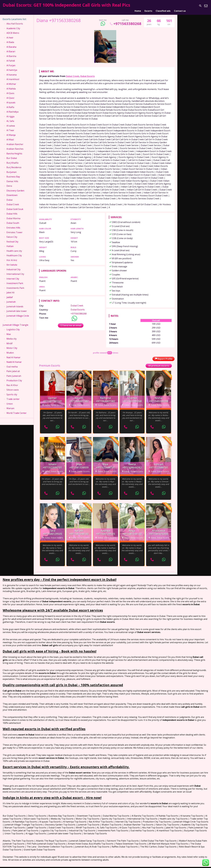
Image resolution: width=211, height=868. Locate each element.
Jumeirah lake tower (17, 308)
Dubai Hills (12, 210)
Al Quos (10, 90)
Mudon (10, 349)
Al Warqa (11, 132)
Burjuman (12, 169)
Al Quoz (10, 95)
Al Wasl (10, 136)
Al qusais (11, 99)
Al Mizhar (11, 81)
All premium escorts (159, 362)
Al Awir (10, 34)
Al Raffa (10, 104)
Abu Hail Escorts (15, 20)
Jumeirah (11, 299)
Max (9, 331)
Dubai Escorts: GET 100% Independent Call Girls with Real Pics (66, 5)
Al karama (12, 71)
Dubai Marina (13, 215)
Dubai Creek (73, 73)
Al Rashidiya (12, 109)
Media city (12, 335)
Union (10, 400)
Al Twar (10, 127)
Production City (14, 377)
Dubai (9, 197)
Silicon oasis (13, 387)
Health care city (14, 248)
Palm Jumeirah (14, 373)
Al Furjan (11, 62)
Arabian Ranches (15, 146)
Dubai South (13, 220)
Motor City (12, 345)
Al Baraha (11, 44)
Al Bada (10, 39)
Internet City (13, 275)
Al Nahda (11, 85)
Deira (9, 183)
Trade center (13, 396)
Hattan (10, 243)
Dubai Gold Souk (15, 206)
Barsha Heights (14, 150)
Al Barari (11, 48)
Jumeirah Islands (15, 303)
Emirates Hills (13, 224)
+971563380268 (125, 20)
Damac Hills (12, 178)
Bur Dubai (12, 155)
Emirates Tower (14, 229)
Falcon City (12, 234)
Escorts (148, 6)
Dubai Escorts (88, 73)
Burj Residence (14, 164)
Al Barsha (11, 53)
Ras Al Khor (12, 382)
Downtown (12, 192)
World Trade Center (16, 410)
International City (15, 271)
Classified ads (163, 6)
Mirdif (9, 340)
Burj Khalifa (12, 159)
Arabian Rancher (15, 141)
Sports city (12, 391)
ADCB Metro (13, 30)
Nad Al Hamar (13, 354)
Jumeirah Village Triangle (15, 322)
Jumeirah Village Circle (18, 312)
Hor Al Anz (12, 257)
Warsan (10, 405)
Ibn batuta (12, 261)
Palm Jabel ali (13, 368)
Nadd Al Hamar (14, 359)
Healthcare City (14, 252)
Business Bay (13, 173)
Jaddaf (10, 294)
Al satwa (11, 122)
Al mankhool (13, 76)
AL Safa (10, 118)
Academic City (13, 25)
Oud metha (12, 363)
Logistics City (13, 326)
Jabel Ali (10, 289)
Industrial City (13, 266)
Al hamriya (12, 67)
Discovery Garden (15, 187)
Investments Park (15, 285)
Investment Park (15, 280)
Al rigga (10, 113)
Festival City (12, 238)
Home (138, 6)
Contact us (180, 6)
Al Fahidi (11, 57)
